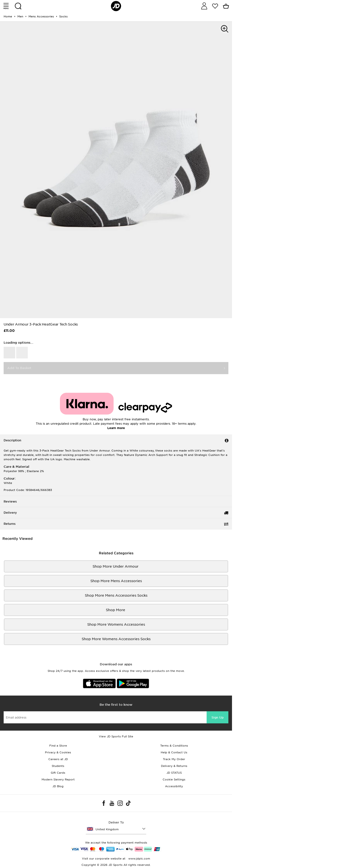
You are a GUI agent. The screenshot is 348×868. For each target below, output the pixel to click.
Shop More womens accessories (116, 624)
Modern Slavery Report (58, 779)
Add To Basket (19, 368)
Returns (10, 524)
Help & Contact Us (174, 752)
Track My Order (174, 759)
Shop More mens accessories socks (116, 595)
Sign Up (217, 717)
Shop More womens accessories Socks (116, 639)
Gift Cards (58, 773)
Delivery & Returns (174, 766)
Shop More (116, 610)
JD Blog (58, 786)
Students (58, 766)
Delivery (10, 513)
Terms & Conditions (174, 746)
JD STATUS (174, 773)
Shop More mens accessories (116, 581)
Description (12, 440)
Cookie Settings (174, 779)
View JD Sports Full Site (116, 736)
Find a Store (58, 746)
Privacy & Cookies (58, 752)
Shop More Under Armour (116, 566)
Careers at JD (58, 759)
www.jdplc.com (139, 859)
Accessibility (174, 786)
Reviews (10, 501)
